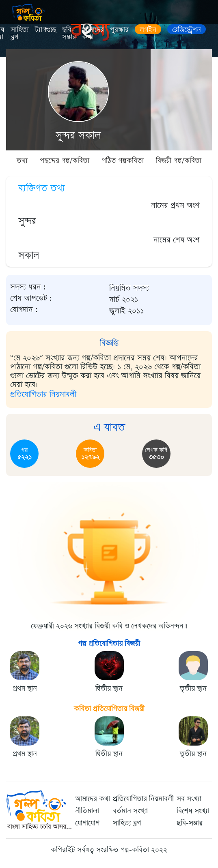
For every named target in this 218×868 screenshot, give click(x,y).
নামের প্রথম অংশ (175, 205)
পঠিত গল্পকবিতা (123, 161)
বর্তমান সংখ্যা (130, 811)
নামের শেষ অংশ (177, 240)
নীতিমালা (87, 811)
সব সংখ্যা (189, 799)
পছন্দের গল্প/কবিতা (65, 161)
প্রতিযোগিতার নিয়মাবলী (43, 394)
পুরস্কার (119, 30)
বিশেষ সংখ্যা (193, 811)
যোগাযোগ (87, 823)
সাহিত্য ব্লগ (20, 33)
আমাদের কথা (93, 33)
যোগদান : (24, 310)
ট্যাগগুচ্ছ (45, 30)
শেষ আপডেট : (31, 298)
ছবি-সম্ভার (69, 33)
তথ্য (22, 161)
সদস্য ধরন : (28, 287)
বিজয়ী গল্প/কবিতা (179, 161)
